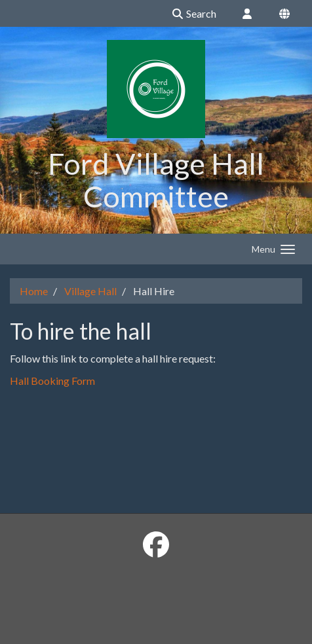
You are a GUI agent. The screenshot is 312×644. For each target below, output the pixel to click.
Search (194, 13)
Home (34, 291)
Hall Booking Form (52, 381)
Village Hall (90, 291)
